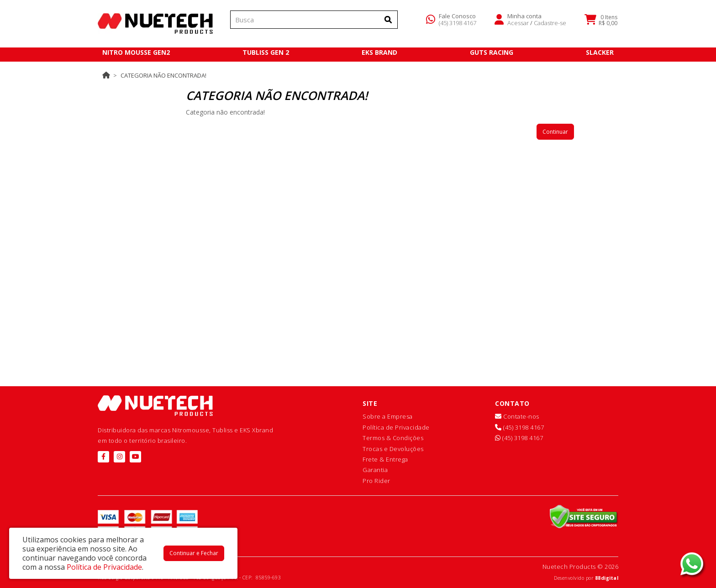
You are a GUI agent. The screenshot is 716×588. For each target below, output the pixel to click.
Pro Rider (376, 481)
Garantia (375, 470)
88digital (607, 578)
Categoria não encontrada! (163, 75)
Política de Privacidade (396, 427)
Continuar (555, 132)
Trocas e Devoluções (393, 449)
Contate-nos (517, 416)
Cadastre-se (550, 25)
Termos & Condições (393, 438)
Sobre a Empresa (388, 416)
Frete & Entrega (385, 459)
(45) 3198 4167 (458, 25)
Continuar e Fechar (194, 553)
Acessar (518, 25)
